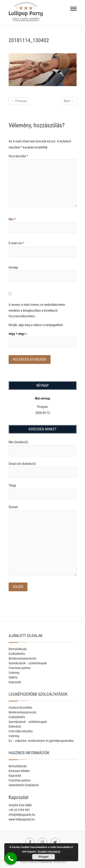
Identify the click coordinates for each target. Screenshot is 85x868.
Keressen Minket (19, 771)
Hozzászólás (18, 156)
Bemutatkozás (18, 649)
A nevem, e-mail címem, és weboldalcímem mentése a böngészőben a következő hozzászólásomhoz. (37, 310)
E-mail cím (16, 243)
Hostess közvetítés (20, 708)
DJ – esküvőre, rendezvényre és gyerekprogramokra (41, 741)
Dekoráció (15, 726)
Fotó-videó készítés (21, 731)
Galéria (13, 677)
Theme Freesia (28, 862)
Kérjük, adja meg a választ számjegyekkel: (36, 325)
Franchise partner (20, 668)
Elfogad (44, 857)
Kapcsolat (15, 682)
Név (12, 219)
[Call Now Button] (11, 858)
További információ (49, 852)
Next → (69, 101)
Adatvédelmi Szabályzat (24, 785)
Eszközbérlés (17, 654)
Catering (14, 673)
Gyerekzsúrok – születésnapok (28, 663)
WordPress (59, 862)
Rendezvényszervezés (22, 658)
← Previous (19, 101)
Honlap (13, 267)
